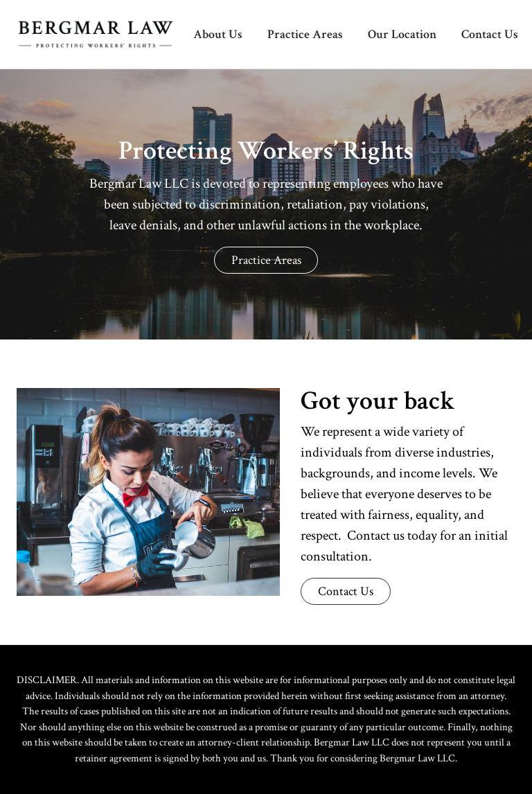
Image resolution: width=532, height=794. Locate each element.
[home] (88, 34)
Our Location (402, 34)
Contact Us (490, 34)
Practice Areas (305, 34)
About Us (218, 34)
